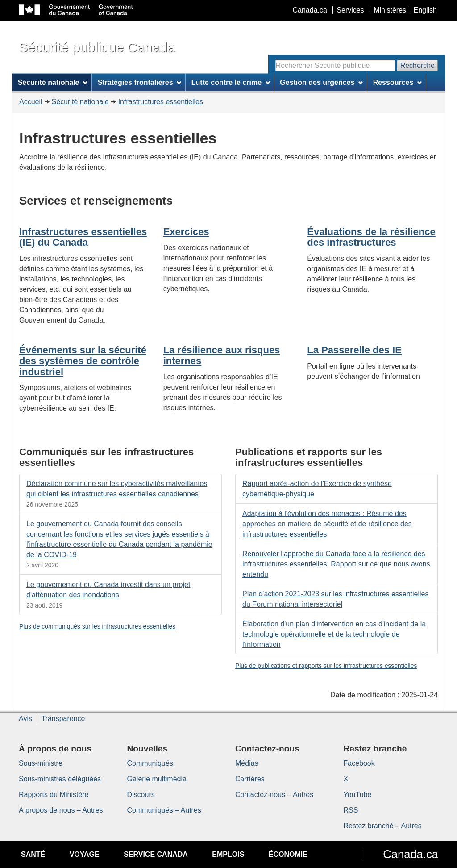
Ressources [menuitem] (398, 82)
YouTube (358, 795)
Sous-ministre (41, 763)
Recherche (418, 65)
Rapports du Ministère (54, 795)
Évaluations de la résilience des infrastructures (371, 237)
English (425, 10)
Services (350, 10)
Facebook (359, 763)
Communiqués (150, 763)
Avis (25, 719)
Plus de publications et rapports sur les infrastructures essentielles (326, 666)
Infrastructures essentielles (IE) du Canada (83, 237)
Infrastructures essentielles (161, 102)
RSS (351, 810)
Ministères (390, 10)
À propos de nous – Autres (61, 810)
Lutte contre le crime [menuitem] (231, 82)
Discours (141, 795)
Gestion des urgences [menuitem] (321, 82)
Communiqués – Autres (164, 810)
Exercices (186, 232)
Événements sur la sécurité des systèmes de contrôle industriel (83, 361)
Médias (247, 763)
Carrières (250, 779)
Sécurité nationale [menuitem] (53, 82)
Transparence (63, 719)
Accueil (31, 102)
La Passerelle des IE (354, 350)
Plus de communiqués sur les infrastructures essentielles (97, 626)
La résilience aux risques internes (222, 355)
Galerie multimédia (157, 779)
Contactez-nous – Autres (274, 795)
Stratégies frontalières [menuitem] (140, 82)
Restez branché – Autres (383, 826)
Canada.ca (310, 10)
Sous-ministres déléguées (60, 779)
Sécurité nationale (80, 102)
